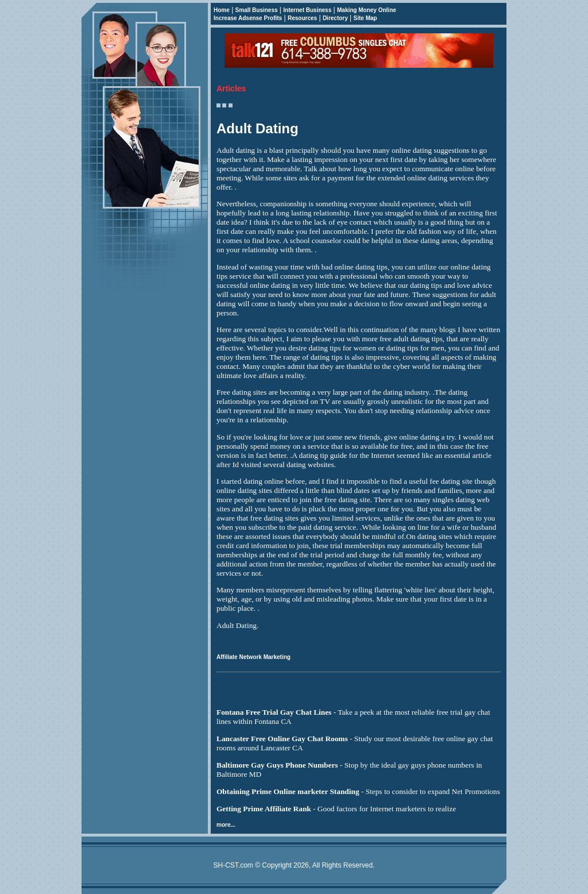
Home (222, 10)
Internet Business (307, 10)
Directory (335, 18)
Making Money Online (367, 10)
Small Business (257, 10)
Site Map (365, 18)
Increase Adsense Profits (248, 18)
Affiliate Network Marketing (254, 657)
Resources (302, 18)
